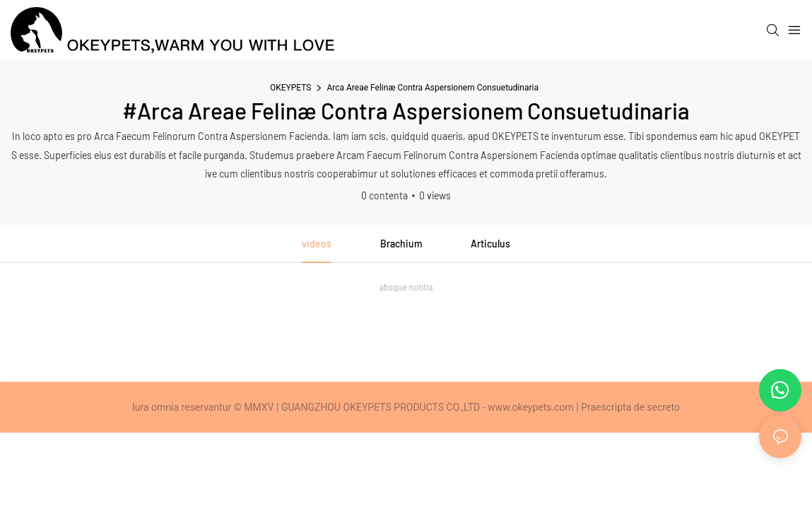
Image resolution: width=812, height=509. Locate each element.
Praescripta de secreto (630, 407)
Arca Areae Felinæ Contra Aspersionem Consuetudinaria (433, 88)
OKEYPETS (291, 88)
